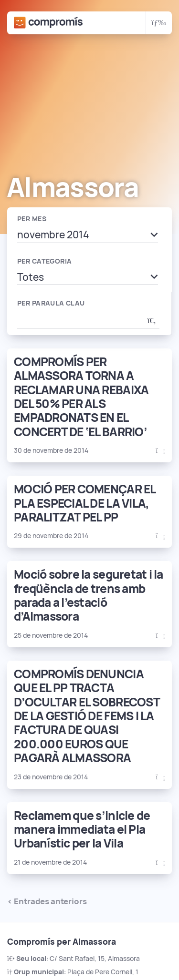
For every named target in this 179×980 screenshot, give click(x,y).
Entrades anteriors (50, 901)
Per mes (32, 219)
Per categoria (44, 261)
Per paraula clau (51, 303)
